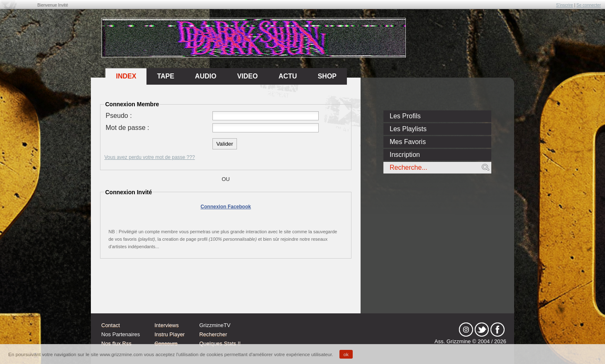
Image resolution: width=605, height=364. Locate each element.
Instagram (466, 330)
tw (482, 330)
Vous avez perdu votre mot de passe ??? (150, 157)
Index (126, 76)
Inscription (405, 155)
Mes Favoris (408, 142)
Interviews (167, 325)
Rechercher (213, 334)
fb (498, 330)
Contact (111, 325)
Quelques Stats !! (220, 343)
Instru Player (170, 334)
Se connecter (589, 5)
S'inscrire (565, 5)
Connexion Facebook (226, 207)
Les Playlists (408, 129)
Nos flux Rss (116, 343)
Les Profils (405, 116)
